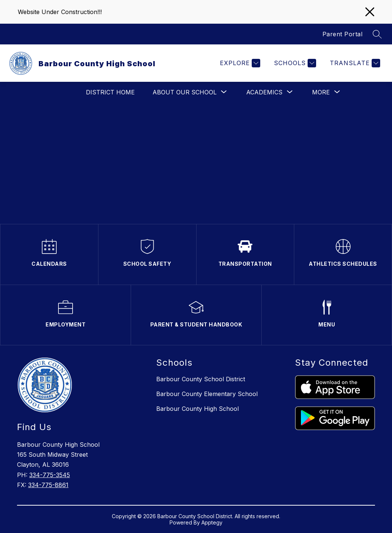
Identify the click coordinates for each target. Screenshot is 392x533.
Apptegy (212, 522)
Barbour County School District (201, 379)
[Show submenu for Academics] (264, 92)
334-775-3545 (50, 475)
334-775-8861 (48, 485)
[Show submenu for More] (321, 92)
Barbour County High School (197, 409)
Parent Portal (343, 34)
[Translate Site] (354, 63)
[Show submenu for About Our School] (185, 92)
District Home (110, 92)
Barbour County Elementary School (207, 394)
